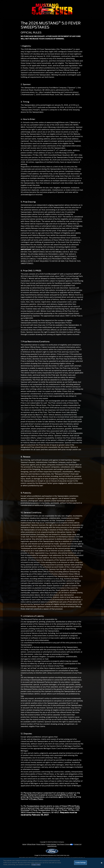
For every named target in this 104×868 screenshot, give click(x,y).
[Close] (102, 863)
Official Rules (31, 844)
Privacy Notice (41, 844)
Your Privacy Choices (65, 844)
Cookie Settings (51, 844)
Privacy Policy (37, 799)
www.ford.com (52, 846)
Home (24, 844)
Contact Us (77, 844)
